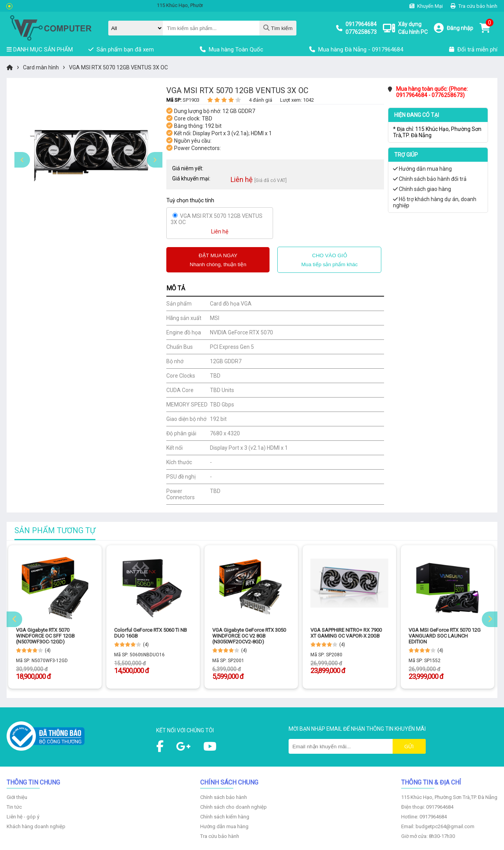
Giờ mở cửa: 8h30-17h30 (428, 836)
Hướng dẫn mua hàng (422, 169)
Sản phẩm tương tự (55, 530)
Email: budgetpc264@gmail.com (438, 826)
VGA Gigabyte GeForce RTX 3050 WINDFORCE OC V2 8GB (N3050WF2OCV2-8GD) (249, 636)
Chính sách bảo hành (224, 797)
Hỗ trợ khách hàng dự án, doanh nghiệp (435, 202)
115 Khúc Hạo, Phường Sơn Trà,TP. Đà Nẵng (449, 797)
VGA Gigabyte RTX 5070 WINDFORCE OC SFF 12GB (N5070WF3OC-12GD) (45, 636)
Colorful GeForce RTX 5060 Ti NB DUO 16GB (151, 633)
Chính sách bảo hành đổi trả (430, 179)
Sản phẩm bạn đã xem (121, 49)
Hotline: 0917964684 (424, 817)
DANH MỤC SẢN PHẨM (40, 49)
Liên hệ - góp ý (23, 817)
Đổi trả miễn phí (473, 49)
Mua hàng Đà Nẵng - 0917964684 (356, 49)
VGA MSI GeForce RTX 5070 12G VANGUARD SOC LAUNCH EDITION (445, 636)
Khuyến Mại (426, 6)
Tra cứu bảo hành (474, 6)
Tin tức (14, 807)
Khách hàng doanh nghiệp (36, 826)
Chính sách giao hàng (422, 189)
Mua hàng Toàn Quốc (232, 49)
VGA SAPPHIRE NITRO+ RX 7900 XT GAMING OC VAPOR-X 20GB (346, 633)
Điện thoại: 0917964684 (427, 807)
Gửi (409, 747)
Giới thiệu (17, 797)
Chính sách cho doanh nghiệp (233, 807)
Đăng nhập (460, 28)
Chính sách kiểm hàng (225, 817)
